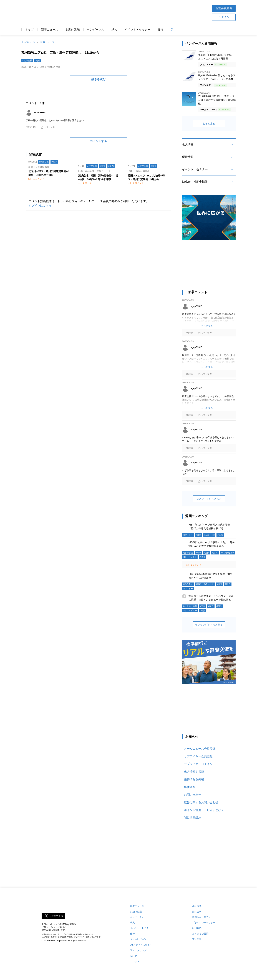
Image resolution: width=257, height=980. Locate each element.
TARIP (133, 956)
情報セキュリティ (201, 917)
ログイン (224, 17)
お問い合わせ (193, 795)
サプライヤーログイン (198, 764)
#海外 (38, 61)
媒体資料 (190, 787)
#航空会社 (27, 61)
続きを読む (99, 79)
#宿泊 (219, 606)
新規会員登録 (224, 8)
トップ (29, 30)
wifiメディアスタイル (141, 945)
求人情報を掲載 (194, 772)
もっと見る (209, 124)
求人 (114, 30)
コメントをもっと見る (209, 499)
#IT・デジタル (190, 557)
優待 (160, 30)
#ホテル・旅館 (190, 606)
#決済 (202, 557)
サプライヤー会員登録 (198, 756)
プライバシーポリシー (204, 923)
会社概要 (197, 906)
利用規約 (197, 928)
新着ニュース (50, 30)
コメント (39, 179)
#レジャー (188, 589)
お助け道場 (73, 30)
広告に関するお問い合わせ (201, 802)
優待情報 (188, 157)
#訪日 (215, 553)
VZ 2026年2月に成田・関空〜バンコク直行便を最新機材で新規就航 (217, 100)
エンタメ (135, 961)
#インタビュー (228, 553)
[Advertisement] (140, 12)
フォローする (56, 916)
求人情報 (188, 145)
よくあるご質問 (200, 934)
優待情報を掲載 (194, 779)
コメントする (99, 141)
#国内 (111, 166)
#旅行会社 (188, 535)
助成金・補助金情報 (195, 182)
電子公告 (197, 939)
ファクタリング (138, 950)
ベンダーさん (96, 30)
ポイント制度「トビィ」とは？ (204, 810)
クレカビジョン (138, 939)
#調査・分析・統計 (205, 584)
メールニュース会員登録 (200, 749)
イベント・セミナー (137, 30)
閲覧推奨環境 (193, 818)
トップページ (28, 42)
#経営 (220, 535)
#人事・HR (209, 535)
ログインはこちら (40, 205)
